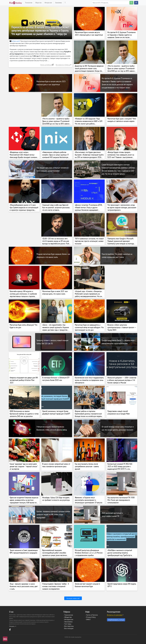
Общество (38, 3)
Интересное (48, 3)
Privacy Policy (91, 617)
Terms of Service (92, 615)
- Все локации (68, 628)
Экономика (58, 3)
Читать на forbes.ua (46, 65)
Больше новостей (73, 598)
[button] (136, 3)
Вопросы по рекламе (115, 615)
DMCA (88, 619)
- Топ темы (67, 624)
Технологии (29, 3)
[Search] (112, 3)
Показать (13, 626)
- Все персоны (69, 626)
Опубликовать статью (116, 620)
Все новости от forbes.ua (63, 65)
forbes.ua (14, 41)
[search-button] (131, 3)
